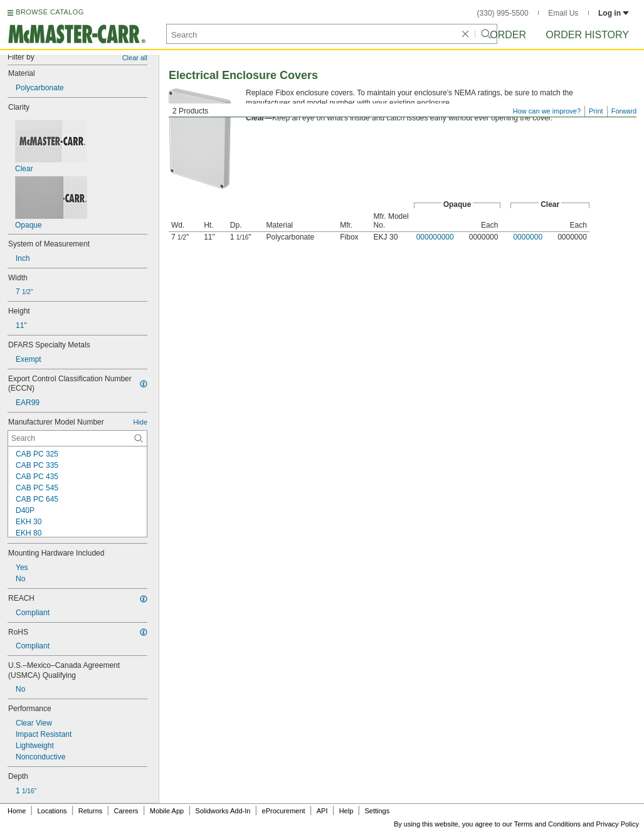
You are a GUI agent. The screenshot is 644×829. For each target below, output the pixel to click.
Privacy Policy (618, 824)
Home (17, 811)
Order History (587, 35)
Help (346, 811)
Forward (624, 111)
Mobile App (167, 811)
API (322, 811)
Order (508, 35)
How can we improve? (547, 111)
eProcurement (284, 811)
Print (596, 111)
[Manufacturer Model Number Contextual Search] (77, 438)
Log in (614, 13)
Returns (91, 811)
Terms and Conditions (547, 824)
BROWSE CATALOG (50, 12)
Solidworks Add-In (223, 811)
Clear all (135, 58)
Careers (126, 811)
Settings (377, 811)
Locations (52, 811)
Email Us (563, 13)
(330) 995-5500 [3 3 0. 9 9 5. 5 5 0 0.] (503, 13)
